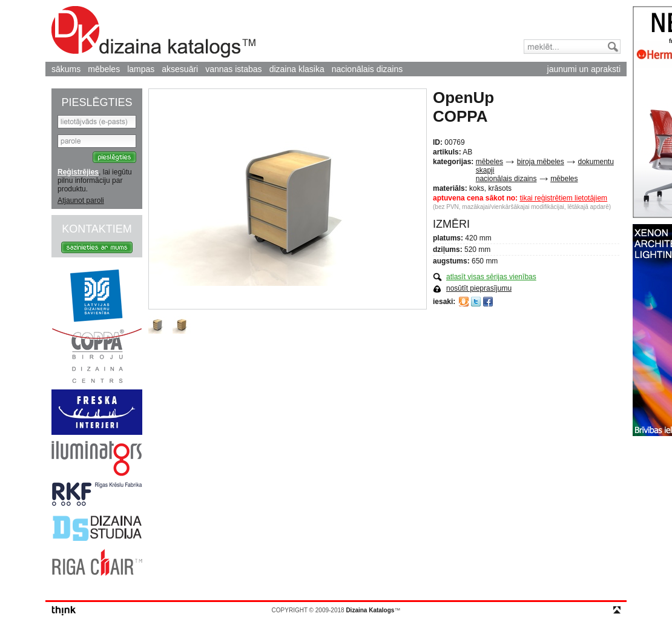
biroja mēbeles (541, 162)
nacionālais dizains (367, 69)
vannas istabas (233, 69)
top (617, 610)
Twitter (476, 302)
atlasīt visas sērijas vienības (491, 277)
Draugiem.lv (464, 302)
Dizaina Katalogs (153, 32)
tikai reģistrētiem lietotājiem (563, 198)
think (64, 611)
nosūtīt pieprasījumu (479, 288)
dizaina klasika (297, 69)
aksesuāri (180, 69)
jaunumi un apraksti (584, 69)
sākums (66, 69)
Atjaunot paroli (81, 200)
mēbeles (104, 69)
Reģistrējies (78, 172)
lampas (141, 69)
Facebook (488, 302)
